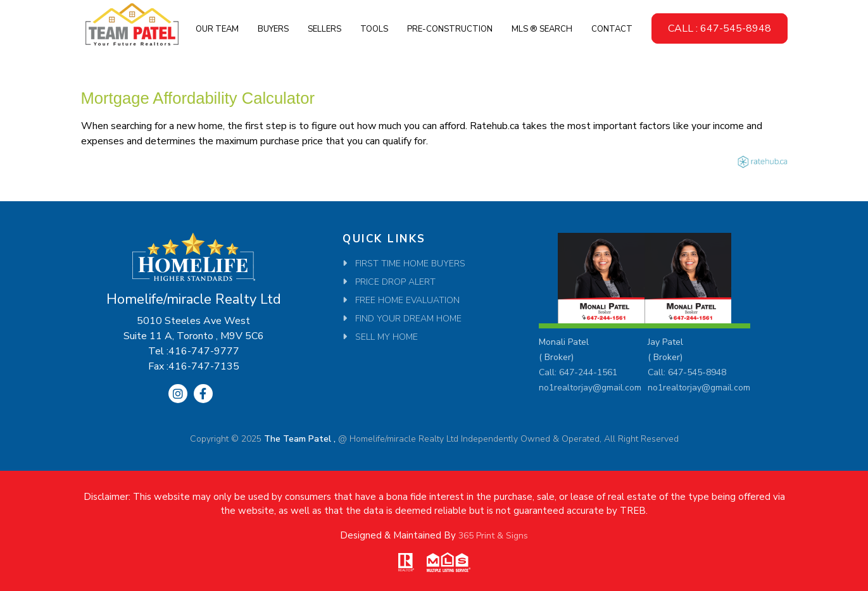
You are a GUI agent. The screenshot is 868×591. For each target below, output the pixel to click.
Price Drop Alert (395, 282)
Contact (612, 29)
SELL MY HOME (387, 337)
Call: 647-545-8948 (687, 372)
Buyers (273, 29)
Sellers (324, 29)
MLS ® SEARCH (542, 29)
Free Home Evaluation (407, 300)
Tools (374, 29)
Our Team (217, 29)
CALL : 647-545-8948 (720, 28)
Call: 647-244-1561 (578, 372)
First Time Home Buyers (410, 264)
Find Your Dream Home (408, 319)
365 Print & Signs (493, 536)
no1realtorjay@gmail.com (590, 388)
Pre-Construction (450, 29)
